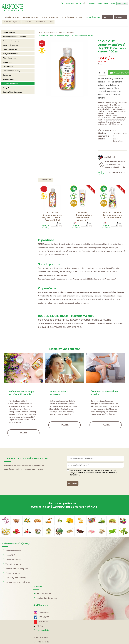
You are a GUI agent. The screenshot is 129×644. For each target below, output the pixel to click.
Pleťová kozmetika (13, 551)
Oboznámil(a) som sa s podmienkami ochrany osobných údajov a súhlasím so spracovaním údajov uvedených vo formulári (94, 473)
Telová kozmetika (13, 573)
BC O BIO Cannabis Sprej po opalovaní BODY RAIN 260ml (113, 215)
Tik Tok (40, 583)
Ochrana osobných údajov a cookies (89, 612)
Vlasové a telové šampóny (17, 569)
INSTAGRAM (45, 569)
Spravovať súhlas (109, 612)
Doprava (103, 551)
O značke (104, 564)
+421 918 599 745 (45, 551)
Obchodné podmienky (109, 555)
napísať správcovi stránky (66, 612)
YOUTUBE (44, 578)
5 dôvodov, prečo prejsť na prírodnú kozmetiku (21, 393)
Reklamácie (105, 560)
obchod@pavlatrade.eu (47, 555)
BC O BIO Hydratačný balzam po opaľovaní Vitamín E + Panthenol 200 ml (83, 217)
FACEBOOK (44, 574)
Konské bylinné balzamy (16, 578)
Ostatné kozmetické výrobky (18, 582)
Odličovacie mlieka (14, 560)
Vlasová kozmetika (13, 564)
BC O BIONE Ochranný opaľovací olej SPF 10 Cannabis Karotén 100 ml (53, 216)
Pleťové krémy (11, 555)
